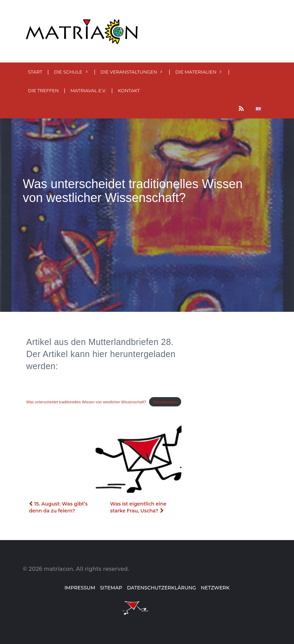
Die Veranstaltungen (129, 72)
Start (35, 72)
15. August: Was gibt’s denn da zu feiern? (58, 507)
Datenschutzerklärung (161, 588)
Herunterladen (165, 402)
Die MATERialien (196, 72)
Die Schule (68, 72)
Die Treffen (43, 90)
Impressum (80, 588)
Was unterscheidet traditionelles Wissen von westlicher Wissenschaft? (86, 402)
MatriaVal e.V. (88, 90)
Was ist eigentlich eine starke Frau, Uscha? (138, 507)
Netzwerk (215, 588)
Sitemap (111, 588)
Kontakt (129, 90)
